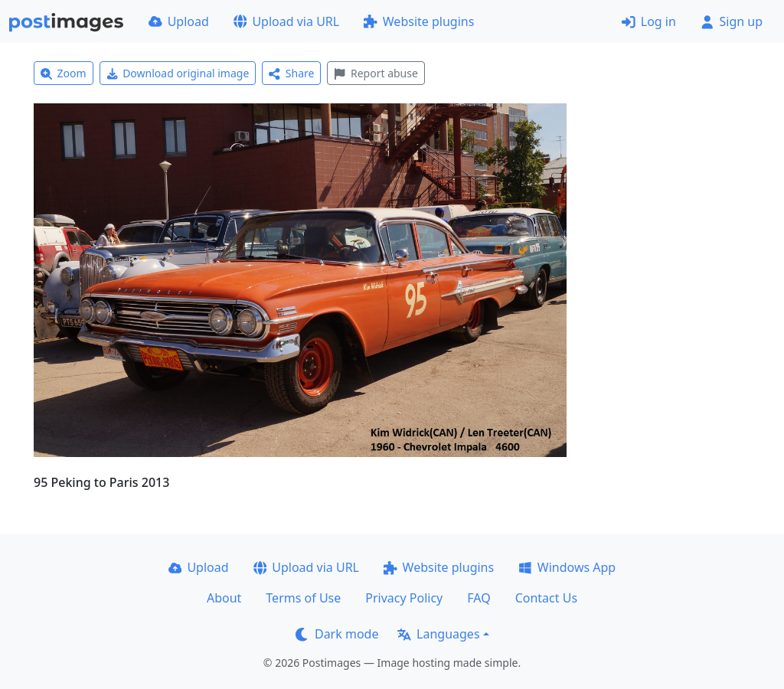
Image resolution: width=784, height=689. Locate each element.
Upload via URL (286, 21)
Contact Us (546, 598)
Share (291, 73)
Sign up (732, 21)
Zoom (64, 73)
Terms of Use (303, 598)
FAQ (479, 598)
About (224, 598)
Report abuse (376, 73)
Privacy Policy (404, 598)
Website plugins (419, 21)
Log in (649, 21)
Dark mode (337, 634)
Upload (179, 21)
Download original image (178, 73)
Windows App (567, 567)
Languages (438, 634)
